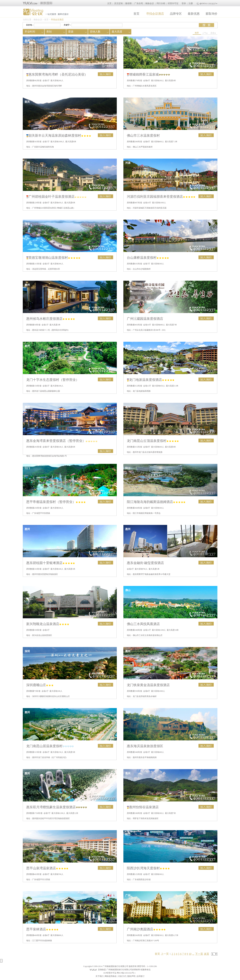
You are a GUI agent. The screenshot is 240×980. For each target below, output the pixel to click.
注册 (191, 3)
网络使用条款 (111, 976)
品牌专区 (176, 14)
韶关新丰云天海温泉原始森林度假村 (59, 135)
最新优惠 (194, 14)
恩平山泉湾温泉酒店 (47, 868)
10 (190, 954)
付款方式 (122, 976)
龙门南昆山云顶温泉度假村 (153, 441)
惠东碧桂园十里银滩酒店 (51, 563)
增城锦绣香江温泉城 (148, 74)
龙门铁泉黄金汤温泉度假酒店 (148, 685)
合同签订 (141, 976)
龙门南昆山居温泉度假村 (50, 746)
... (193, 954)
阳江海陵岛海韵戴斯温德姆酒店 (156, 502)
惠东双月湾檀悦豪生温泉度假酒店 (57, 807)
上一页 (165, 954)
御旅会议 (150, 3)
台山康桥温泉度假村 (148, 258)
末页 (207, 954)
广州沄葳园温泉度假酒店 (145, 319)
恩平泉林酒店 (42, 929)
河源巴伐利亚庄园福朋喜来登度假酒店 (161, 197)
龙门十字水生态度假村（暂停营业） (53, 380)
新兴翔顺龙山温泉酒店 (48, 624)
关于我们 (99, 976)
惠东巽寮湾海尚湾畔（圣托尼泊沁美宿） (57, 74)
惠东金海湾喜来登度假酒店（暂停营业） (62, 441)
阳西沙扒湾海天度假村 (148, 868)
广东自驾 (139, 3)
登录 (184, 3)
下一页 (199, 954)
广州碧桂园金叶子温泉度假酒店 (56, 197)
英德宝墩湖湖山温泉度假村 (53, 258)
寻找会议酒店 (155, 14)
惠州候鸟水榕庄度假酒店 (51, 319)
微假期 (128, 3)
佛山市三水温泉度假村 (143, 135)
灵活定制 (118, 3)
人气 (205, 33)
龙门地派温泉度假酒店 (151, 380)
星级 (213, 33)
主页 (109, 3)
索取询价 (211, 14)
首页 (136, 14)
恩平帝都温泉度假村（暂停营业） (56, 502)
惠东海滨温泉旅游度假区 (145, 746)
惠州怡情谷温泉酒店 (143, 807)
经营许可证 (173, 3)
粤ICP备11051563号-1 (126, 973)
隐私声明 (131, 976)
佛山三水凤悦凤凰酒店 (143, 624)
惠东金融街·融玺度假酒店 (145, 563)
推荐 (197, 33)
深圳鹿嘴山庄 (40, 685)
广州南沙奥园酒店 (146, 929)
